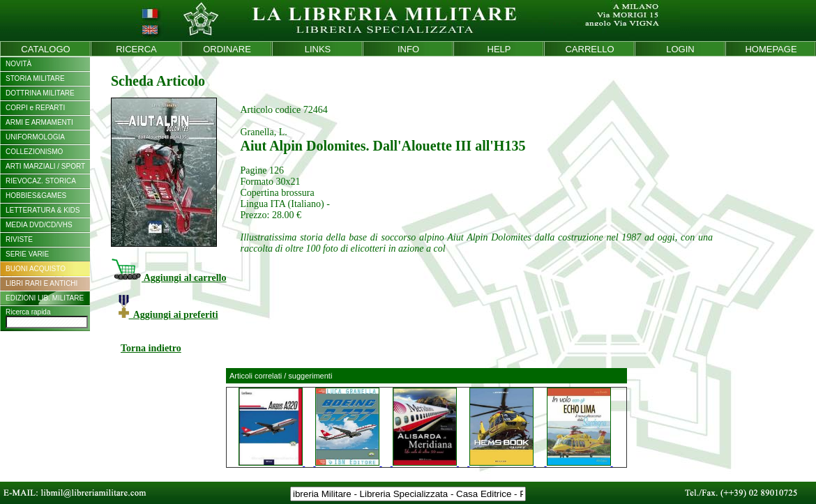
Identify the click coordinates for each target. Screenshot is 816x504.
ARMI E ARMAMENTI (39, 122)
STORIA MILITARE (35, 78)
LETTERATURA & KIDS (43, 210)
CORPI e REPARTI (35, 108)
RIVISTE (19, 239)
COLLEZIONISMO (34, 152)
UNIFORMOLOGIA (35, 137)
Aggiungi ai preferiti (168, 315)
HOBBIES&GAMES (36, 196)
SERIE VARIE (27, 254)
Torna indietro (151, 348)
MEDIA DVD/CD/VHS (39, 225)
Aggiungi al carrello (168, 278)
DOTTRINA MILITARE (40, 93)
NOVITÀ (18, 64)
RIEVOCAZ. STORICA (41, 181)
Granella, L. (263, 132)
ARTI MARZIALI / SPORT (45, 166)
